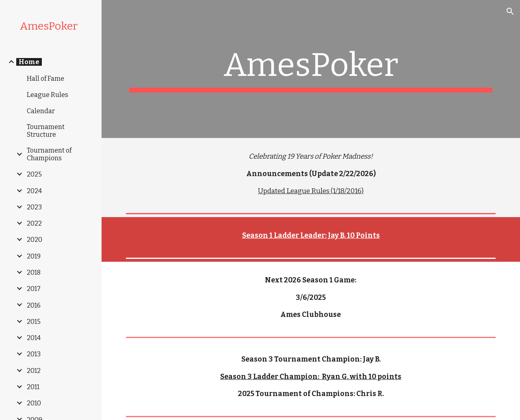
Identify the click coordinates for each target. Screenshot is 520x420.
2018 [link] (34, 272)
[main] (311, 69)
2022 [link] (34, 223)
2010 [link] (34, 403)
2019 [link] (34, 256)
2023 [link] (34, 207)
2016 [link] (34, 305)
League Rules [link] (48, 95)
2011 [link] (33, 387)
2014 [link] (34, 338)
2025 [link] (34, 174)
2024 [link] (34, 191)
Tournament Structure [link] (46, 131)
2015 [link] (34, 322)
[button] (510, 11)
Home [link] (29, 62)
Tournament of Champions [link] (49, 154)
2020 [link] (35, 240)
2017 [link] (34, 289)
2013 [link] (34, 354)
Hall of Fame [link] (45, 79)
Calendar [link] (41, 111)
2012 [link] (34, 371)
